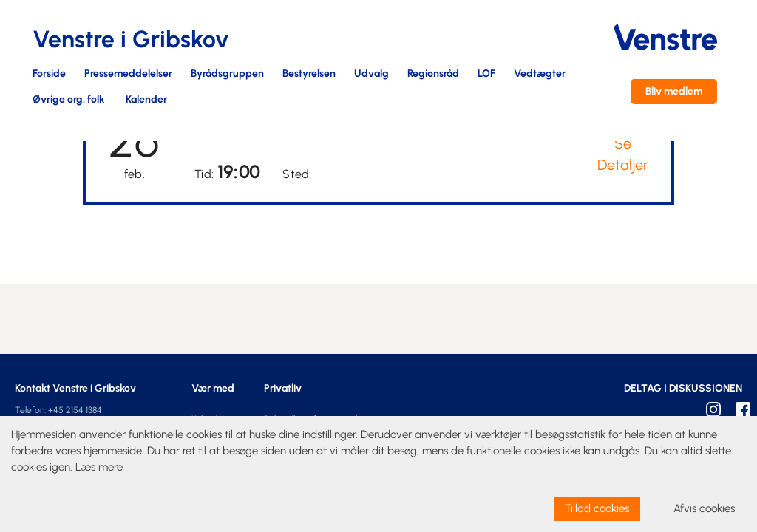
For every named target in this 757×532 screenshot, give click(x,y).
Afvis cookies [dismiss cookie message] (704, 508)
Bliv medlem (674, 91)
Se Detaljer (623, 154)
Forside (49, 74)
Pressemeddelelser (128, 74)
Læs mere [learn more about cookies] (99, 467)
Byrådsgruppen (227, 74)
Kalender (146, 100)
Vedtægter (540, 74)
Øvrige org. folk (68, 100)
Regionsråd (433, 74)
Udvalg (371, 74)
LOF (486, 74)
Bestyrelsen (309, 74)
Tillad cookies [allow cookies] (597, 508)
